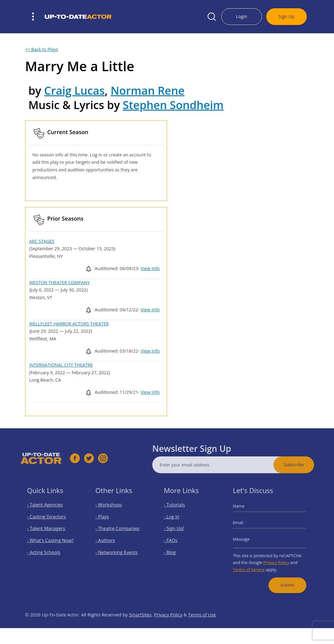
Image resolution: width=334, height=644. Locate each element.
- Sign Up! (177, 531)
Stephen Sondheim (173, 105)
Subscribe (308, 465)
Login (242, 16)
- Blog (174, 550)
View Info (150, 268)
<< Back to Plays (42, 49)
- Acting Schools (46, 550)
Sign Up (287, 16)
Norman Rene (147, 90)
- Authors (109, 540)
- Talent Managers (48, 531)
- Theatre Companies (118, 531)
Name (245, 513)
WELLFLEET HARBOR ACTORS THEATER (69, 324)
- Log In (175, 521)
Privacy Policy (275, 558)
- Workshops (111, 511)
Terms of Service (253, 564)
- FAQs (175, 540)
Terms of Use (202, 628)
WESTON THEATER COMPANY (59, 282)
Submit (284, 576)
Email (244, 526)
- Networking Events (118, 550)
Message (247, 539)
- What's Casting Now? (51, 540)
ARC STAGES (42, 241)
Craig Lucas (74, 90)
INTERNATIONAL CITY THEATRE (61, 365)
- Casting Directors (48, 521)
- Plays (106, 521)
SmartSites (140, 628)
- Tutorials (178, 511)
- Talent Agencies (47, 511)
